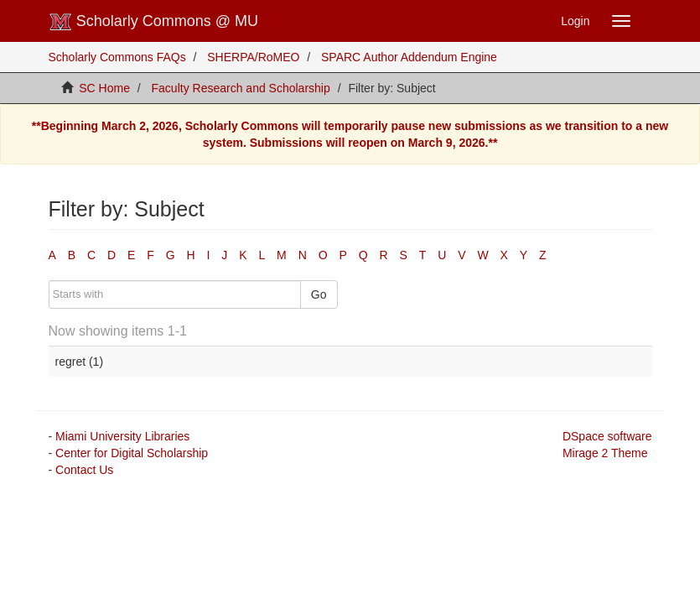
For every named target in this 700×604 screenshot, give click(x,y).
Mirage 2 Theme (605, 453)
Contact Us (84, 470)
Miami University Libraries (122, 436)
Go (319, 294)
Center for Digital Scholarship (132, 453)
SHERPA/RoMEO (253, 57)
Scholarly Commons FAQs (117, 57)
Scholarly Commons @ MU (154, 22)
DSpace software (607, 436)
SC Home (104, 88)
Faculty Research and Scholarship (241, 88)
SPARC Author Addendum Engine (409, 57)
